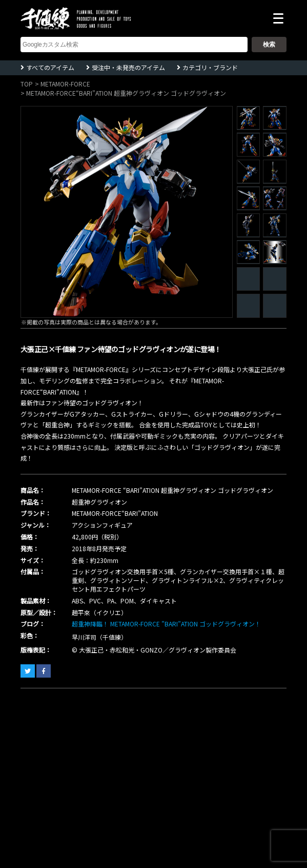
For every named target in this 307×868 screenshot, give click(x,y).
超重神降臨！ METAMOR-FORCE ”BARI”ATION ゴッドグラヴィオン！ (166, 624)
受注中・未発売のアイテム (128, 67)
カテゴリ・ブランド (210, 67)
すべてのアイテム (50, 67)
